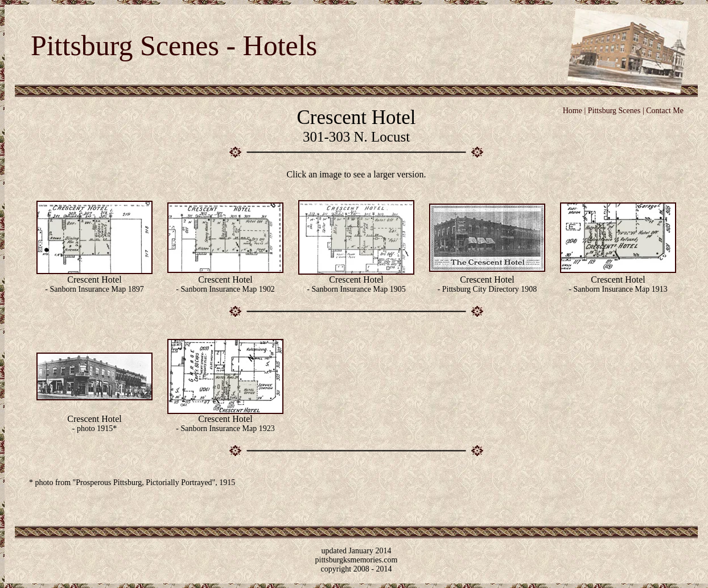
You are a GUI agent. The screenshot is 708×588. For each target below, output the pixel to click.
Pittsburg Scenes (614, 111)
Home (573, 111)
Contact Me (665, 111)
